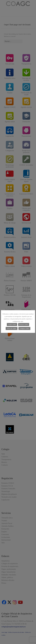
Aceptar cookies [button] (12, 325)
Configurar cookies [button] (24, 328)
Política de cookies (12, 328)
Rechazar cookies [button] (24, 325)
